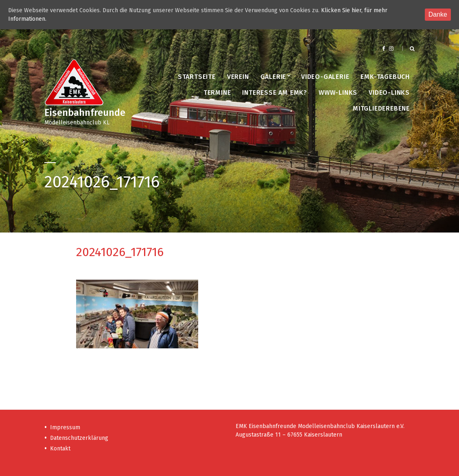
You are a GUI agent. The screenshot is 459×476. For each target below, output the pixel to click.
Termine (217, 92)
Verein (238, 77)
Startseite (197, 77)
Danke (438, 14)
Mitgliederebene (381, 108)
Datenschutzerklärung (79, 438)
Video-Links (389, 92)
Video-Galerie (325, 77)
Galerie (273, 77)
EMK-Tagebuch (385, 77)
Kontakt (60, 449)
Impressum (65, 427)
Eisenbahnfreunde (85, 113)
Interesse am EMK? (275, 92)
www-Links (338, 92)
